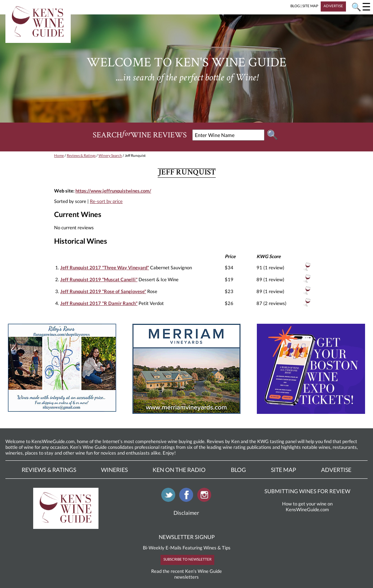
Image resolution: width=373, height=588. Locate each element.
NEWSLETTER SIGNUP (187, 537)
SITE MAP (310, 6)
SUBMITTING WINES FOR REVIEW (307, 491)
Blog (238, 470)
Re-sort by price (106, 201)
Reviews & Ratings (81, 155)
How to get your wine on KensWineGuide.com (307, 507)
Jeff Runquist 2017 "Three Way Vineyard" (105, 268)
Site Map (284, 470)
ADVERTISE (333, 6)
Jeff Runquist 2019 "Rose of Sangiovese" (103, 291)
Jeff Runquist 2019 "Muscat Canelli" (99, 279)
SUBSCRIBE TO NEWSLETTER (187, 559)
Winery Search (110, 155)
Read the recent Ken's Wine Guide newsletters (186, 574)
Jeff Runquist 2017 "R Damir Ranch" (99, 303)
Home (59, 155)
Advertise (336, 470)
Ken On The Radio (179, 470)
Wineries (114, 470)
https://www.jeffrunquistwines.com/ (113, 191)
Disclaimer (186, 513)
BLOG (295, 6)
